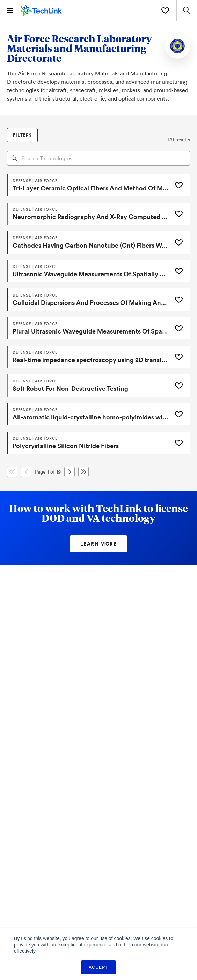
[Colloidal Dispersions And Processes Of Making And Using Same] (89, 300)
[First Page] (12, 472)
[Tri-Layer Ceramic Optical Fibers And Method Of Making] (89, 185)
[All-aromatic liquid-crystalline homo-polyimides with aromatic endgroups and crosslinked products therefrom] (89, 414)
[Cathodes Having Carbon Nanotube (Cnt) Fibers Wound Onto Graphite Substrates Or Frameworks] (89, 242)
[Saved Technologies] (165, 10)
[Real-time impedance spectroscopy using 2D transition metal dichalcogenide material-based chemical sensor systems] (89, 357)
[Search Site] (187, 10)
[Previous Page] (26, 472)
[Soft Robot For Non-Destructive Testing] (89, 386)
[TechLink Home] (41, 9)
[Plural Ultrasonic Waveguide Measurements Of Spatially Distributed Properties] (89, 328)
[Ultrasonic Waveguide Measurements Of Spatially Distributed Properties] (89, 271)
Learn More (98, 544)
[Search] (14, 158)
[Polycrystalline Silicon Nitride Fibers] (89, 443)
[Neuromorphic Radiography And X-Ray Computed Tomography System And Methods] (89, 214)
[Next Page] (70, 472)
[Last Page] (83, 472)
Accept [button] (98, 967)
